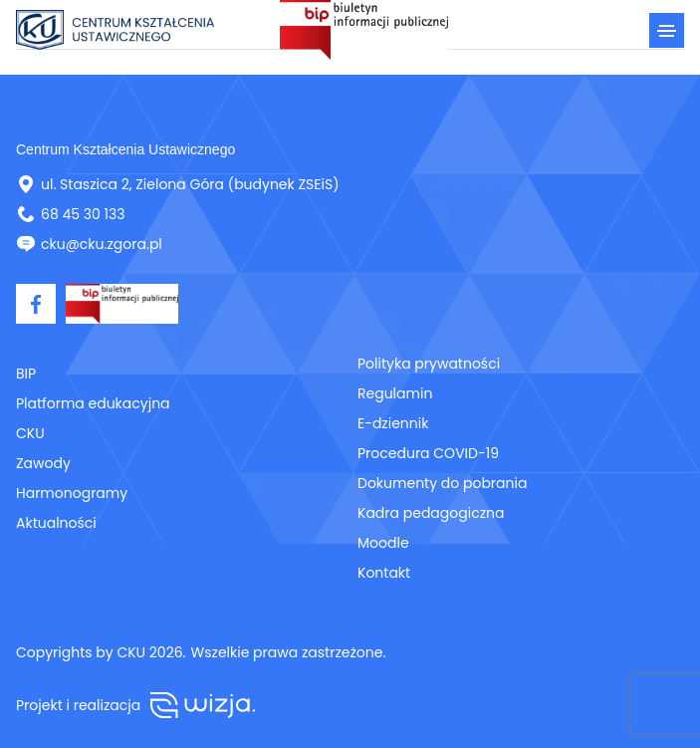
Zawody (43, 463)
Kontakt (384, 573)
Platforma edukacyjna (93, 403)
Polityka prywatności (429, 364)
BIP (26, 374)
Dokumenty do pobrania (442, 483)
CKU (30, 433)
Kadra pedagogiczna (431, 513)
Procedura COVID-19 (428, 453)
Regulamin (395, 393)
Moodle (383, 543)
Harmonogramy (72, 493)
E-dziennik (393, 423)
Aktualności (56, 523)
